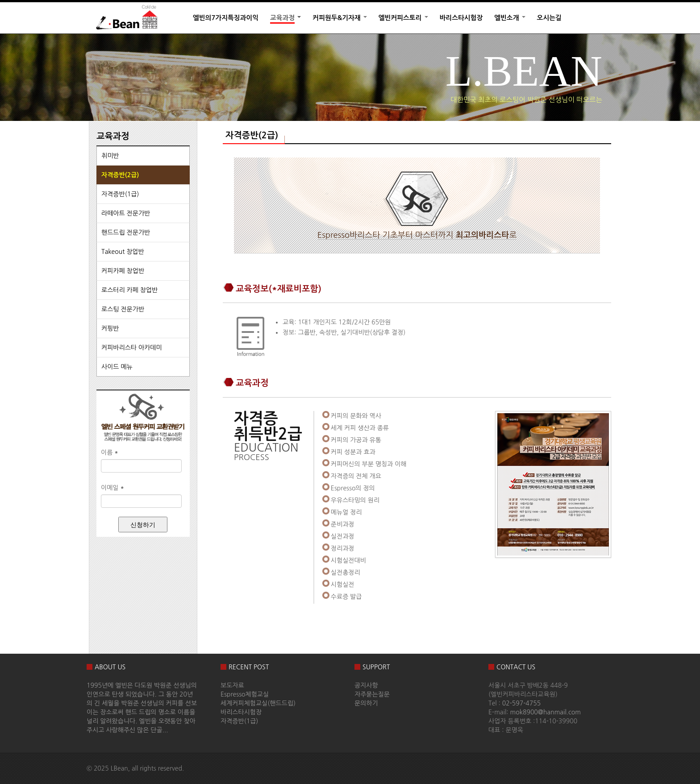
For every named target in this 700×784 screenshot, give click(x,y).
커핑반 (110, 328)
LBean (119, 768)
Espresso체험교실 (245, 694)
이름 (110, 452)
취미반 (110, 156)
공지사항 (366, 685)
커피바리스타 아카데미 (132, 348)
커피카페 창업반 (123, 271)
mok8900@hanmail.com (545, 712)
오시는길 (549, 18)
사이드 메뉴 (117, 367)
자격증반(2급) (120, 175)
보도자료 (232, 685)
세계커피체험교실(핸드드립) (258, 703)
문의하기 (366, 703)
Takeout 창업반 (123, 252)
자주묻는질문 (372, 694)
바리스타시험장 (461, 18)
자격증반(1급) (120, 194)
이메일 (112, 488)
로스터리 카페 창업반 (129, 290)
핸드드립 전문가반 (126, 232)
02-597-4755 (522, 703)
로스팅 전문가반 (123, 309)
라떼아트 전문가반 (126, 213)
